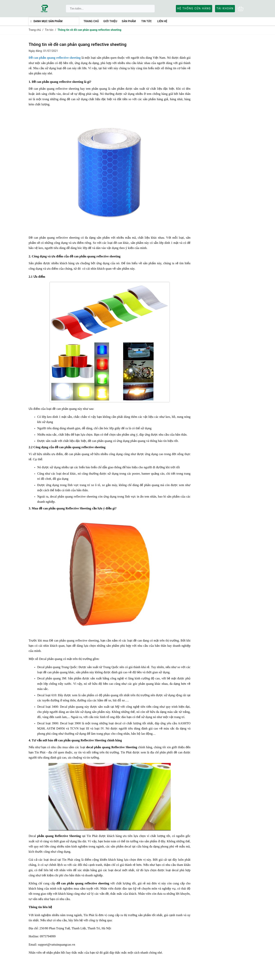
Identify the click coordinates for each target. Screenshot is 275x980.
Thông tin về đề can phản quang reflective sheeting (78, 44)
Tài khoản (225, 8)
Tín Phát (40, 752)
